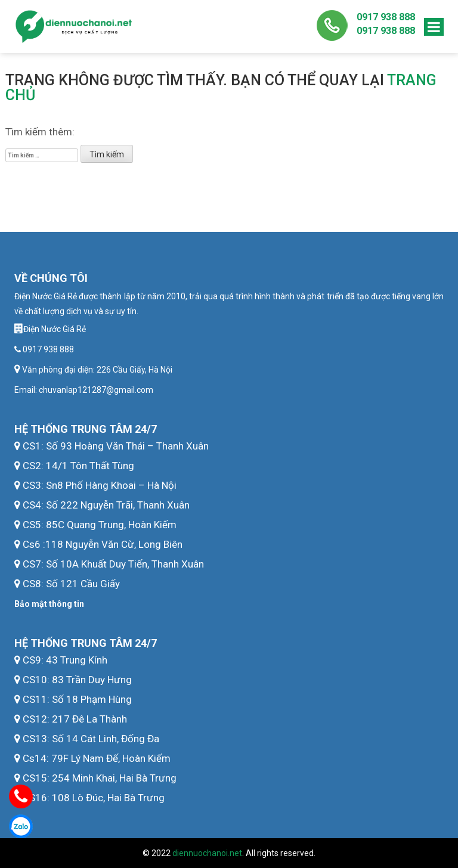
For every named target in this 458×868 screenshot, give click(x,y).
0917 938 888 (386, 17)
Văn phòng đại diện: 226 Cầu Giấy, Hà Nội (96, 370)
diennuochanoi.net (207, 853)
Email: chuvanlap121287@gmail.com (84, 390)
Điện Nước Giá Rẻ (55, 329)
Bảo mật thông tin (49, 604)
